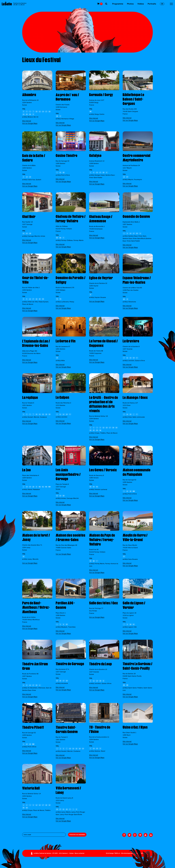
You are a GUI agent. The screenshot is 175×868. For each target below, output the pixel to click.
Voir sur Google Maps (30, 123)
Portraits (152, 4)
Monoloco (136, 853)
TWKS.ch (117, 853)
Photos (130, 4)
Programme (118, 4)
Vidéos (141, 4)
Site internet (27, 121)
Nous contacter (80, 853)
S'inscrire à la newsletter (77, 835)
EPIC (142, 853)
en (162, 4)
